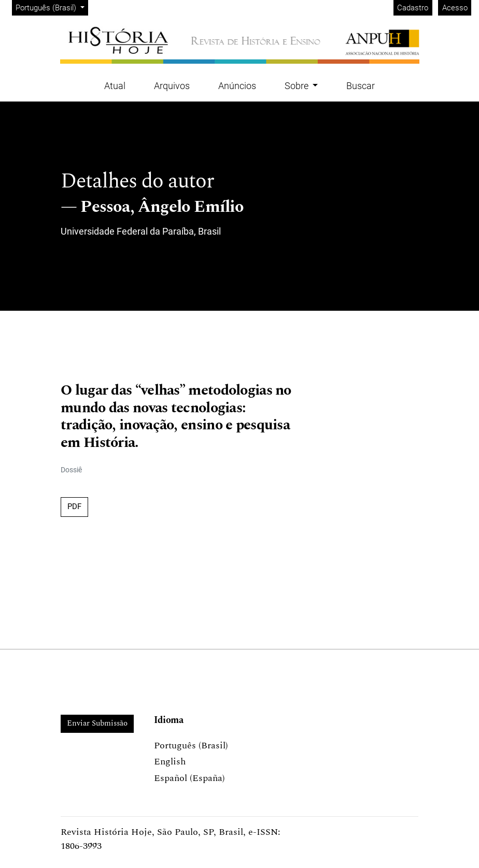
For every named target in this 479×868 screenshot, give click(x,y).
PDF (74, 507)
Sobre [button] (298, 86)
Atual (115, 86)
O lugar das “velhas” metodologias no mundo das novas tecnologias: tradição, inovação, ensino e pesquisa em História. (176, 417)
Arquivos (172, 86)
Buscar (361, 86)
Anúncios (237, 86)
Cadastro (413, 8)
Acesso (455, 8)
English (170, 762)
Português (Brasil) (52, 7)
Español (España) (189, 778)
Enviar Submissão (97, 723)
